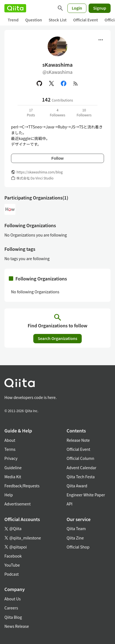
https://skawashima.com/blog (40, 172)
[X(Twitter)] (51, 83)
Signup (100, 8)
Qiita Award (77, 486)
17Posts (31, 112)
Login (77, 8)
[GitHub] (39, 83)
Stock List (58, 20)
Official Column (80, 458)
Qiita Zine (75, 538)
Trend (13, 20)
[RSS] (76, 83)
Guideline (13, 468)
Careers (11, 608)
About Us (13, 599)
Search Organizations (57, 338)
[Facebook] (64, 83)
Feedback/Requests (22, 486)
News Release (17, 626)
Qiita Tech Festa (81, 477)
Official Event (86, 20)
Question (33, 20)
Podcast (12, 574)
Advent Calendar (81, 468)
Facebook (13, 556)
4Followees (57, 112)
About (10, 440)
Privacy (11, 458)
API (69, 504)
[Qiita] (15, 8)
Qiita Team (76, 528)
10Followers (84, 112)
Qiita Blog (13, 617)
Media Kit (13, 477)
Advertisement (18, 504)
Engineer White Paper (86, 495)
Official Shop (78, 547)
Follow (57, 158)
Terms (10, 449)
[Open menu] (101, 40)
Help (9, 495)
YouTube (12, 565)
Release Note (78, 440)
